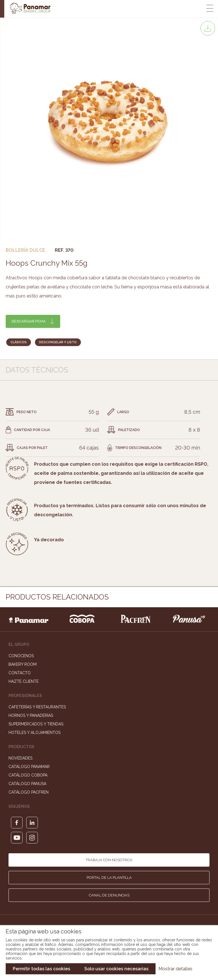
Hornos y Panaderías (31, 715)
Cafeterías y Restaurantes (37, 707)
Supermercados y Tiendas (36, 724)
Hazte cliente (24, 681)
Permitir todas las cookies (41, 969)
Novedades (20, 758)
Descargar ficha (29, 321)
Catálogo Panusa (27, 784)
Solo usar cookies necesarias (116, 969)
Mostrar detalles (175, 969)
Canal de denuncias (109, 895)
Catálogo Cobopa (28, 775)
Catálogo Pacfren (29, 792)
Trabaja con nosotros (109, 860)
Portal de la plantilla (109, 878)
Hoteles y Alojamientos (34, 733)
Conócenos (21, 656)
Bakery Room (23, 664)
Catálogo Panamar (29, 767)
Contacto (20, 673)
